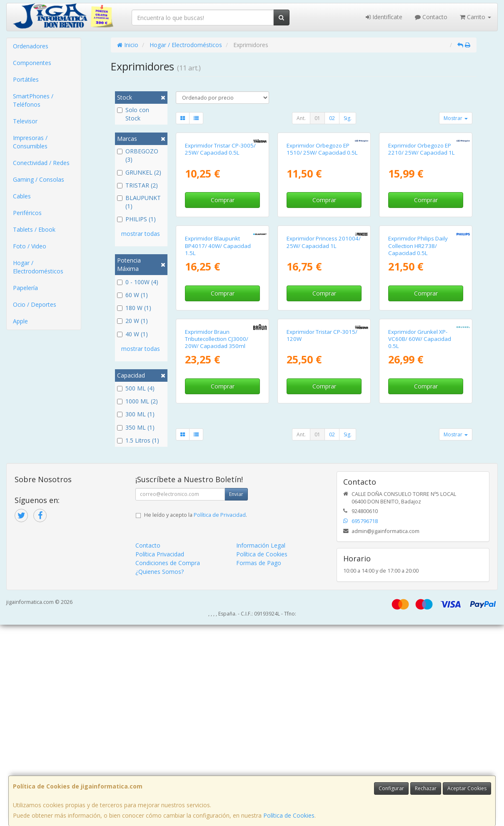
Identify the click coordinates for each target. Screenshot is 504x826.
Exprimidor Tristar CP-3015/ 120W (322, 549)
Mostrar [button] (456, 118)
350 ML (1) (136, 427)
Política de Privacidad (220, 716)
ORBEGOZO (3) (138, 155)
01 (317, 118)
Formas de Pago (259, 764)
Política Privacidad (160, 755)
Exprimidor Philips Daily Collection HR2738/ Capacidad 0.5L (418, 388)
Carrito (475, 17)
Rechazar (426, 788)
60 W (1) (132, 295)
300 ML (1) (136, 414)
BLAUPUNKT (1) (139, 202)
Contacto (431, 17)
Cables (22, 196)
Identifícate (384, 17)
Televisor (25, 121)
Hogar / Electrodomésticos (38, 267)
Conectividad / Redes (41, 163)
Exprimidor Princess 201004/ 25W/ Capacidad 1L (324, 384)
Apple (20, 321)
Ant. (301, 118)
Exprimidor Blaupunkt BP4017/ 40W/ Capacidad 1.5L (218, 388)
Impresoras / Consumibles (30, 142)
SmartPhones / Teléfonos (33, 100)
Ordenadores (31, 46)
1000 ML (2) (137, 401)
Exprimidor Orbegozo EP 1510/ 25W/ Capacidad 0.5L (322, 220)
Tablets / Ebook (34, 229)
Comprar (223, 271)
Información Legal (261, 747)
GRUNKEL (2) (139, 172)
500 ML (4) (136, 388)
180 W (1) (134, 308)
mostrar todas (141, 234)
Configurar (391, 788)
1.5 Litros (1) (138, 440)
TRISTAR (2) (137, 185)
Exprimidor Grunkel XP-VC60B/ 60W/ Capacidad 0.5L (420, 552)
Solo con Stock (133, 114)
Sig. (348, 118)
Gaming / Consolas (39, 179)
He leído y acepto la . (196, 716)
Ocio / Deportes (35, 304)
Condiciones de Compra (168, 764)
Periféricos (27, 213)
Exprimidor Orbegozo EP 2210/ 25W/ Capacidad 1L (422, 220)
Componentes (32, 63)
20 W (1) (132, 321)
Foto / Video (30, 246)
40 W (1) (132, 334)
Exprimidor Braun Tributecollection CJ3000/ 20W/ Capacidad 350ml (217, 552)
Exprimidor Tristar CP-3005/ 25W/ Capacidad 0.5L (220, 220)
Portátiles (26, 79)
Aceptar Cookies (467, 788)
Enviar (236, 695)
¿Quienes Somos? (160, 773)
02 (332, 118)
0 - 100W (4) (138, 282)
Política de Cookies (289, 815)
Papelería (25, 288)
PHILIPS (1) (136, 219)
